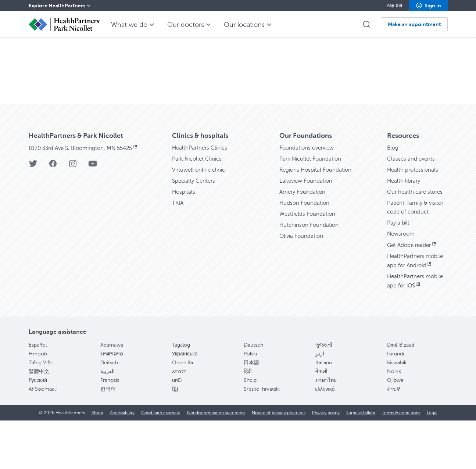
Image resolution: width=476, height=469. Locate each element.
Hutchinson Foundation (310, 273)
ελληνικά (325, 438)
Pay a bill (399, 271)
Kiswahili (397, 411)
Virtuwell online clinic (201, 218)
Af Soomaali (43, 438)
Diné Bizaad (401, 393)
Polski (250, 402)
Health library (405, 229)
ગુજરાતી (324, 393)
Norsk (394, 420)
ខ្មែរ (175, 438)
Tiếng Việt (40, 411)
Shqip (250, 429)
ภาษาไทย (326, 429)
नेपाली (321, 420)
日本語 (251, 411)
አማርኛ (179, 420)
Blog (393, 196)
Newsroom (402, 282)
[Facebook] (53, 214)
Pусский (38, 429)
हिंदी (248, 420)
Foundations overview (309, 196)
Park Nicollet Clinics (199, 207)
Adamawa (112, 393)
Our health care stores (416, 240)
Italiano (324, 411)
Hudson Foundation (305, 251)
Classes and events (412, 207)
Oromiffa (182, 411)
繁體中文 (39, 420)
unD (177, 429)
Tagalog (181, 393)
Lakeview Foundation (307, 229)
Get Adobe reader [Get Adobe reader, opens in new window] (414, 294)
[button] (428, 6)
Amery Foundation (304, 240)
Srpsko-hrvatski (262, 438)
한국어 (108, 438)
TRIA (178, 251)
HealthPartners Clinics (201, 196)
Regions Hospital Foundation (317, 218)
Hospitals (184, 240)
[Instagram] (73, 214)
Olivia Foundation (303, 284)
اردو (320, 402)
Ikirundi (396, 402)
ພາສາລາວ (112, 402)
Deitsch (109, 411)
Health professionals (414, 218)
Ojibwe (395, 429)
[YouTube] (93, 214)
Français (110, 429)
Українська (185, 402)
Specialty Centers (195, 229)
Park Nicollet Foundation (312, 207)
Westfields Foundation (309, 262)
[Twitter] (33, 214)
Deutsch (253, 393)
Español (38, 393)
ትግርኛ (394, 438)
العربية (108, 420)
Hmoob (38, 402)
